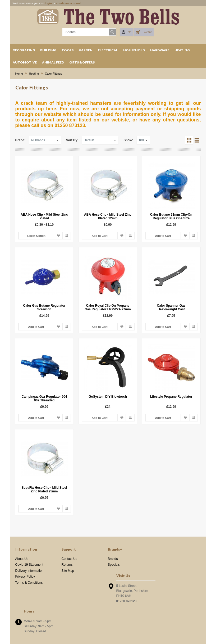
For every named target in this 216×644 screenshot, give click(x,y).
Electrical (108, 50)
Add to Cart (100, 236)
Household (134, 50)
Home (19, 74)
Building (48, 50)
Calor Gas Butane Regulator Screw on (44, 307)
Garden (86, 50)
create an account (68, 3)
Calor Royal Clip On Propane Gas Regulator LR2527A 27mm (108, 307)
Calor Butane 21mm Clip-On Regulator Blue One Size (171, 216)
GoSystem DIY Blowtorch (108, 397)
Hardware (160, 50)
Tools (68, 50)
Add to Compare (67, 236)
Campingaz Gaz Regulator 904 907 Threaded (44, 398)
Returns (67, 565)
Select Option (36, 236)
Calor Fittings (54, 74)
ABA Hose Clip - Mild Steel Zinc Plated (44, 216)
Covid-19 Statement (29, 565)
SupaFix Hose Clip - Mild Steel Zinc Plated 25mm (44, 489)
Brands (113, 559)
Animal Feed (53, 62)
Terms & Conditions (29, 583)
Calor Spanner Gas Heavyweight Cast (171, 307)
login (48, 3)
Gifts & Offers (82, 62)
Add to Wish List (58, 236)
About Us (22, 559)
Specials (114, 565)
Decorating (24, 50)
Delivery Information (29, 571)
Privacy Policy (25, 577)
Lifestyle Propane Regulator (171, 397)
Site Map (68, 571)
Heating (182, 50)
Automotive (25, 62)
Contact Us (69, 559)
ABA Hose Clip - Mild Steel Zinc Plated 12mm (108, 216)
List (197, 140)
